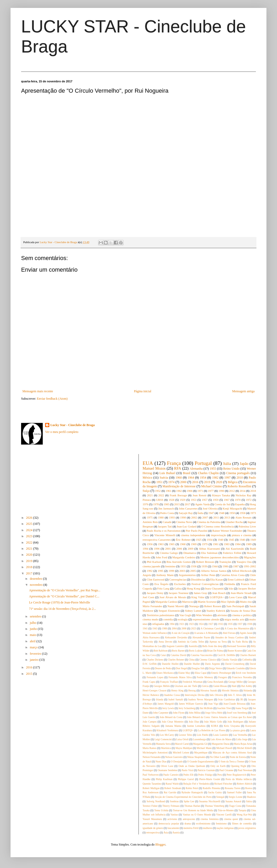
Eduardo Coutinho (236, 668)
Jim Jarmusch (166, 508)
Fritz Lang (163, 588)
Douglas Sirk (198, 668)
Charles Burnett (248, 655)
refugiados (158, 624)
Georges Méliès (162, 686)
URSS (160, 500)
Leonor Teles (185, 735)
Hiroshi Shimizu (230, 690)
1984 (238, 544)
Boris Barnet (178, 651)
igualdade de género (153, 828)
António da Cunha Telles (191, 642)
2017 (30, 573)
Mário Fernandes (152, 606)
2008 (184, 628)
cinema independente (193, 535)
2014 (242, 491)
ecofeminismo (203, 824)
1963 (161, 544)
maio (33, 635)
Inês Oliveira (216, 695)
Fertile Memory (205, 677)
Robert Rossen (213, 606)
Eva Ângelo (161, 584)
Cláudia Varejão (229, 660)
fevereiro (36, 654)
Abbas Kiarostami (209, 549)
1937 (240, 624)
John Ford (161, 557)
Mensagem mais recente (38, 391)
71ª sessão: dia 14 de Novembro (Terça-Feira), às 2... (63, 609)
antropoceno (189, 819)
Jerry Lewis (168, 708)
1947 (211, 513)
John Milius (195, 713)
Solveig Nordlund (156, 801)
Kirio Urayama (232, 726)
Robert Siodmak (173, 788)
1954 (203, 478)
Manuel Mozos (154, 468)
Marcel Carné (182, 744)
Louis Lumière (221, 735)
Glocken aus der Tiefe (186, 686)
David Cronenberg (235, 664)
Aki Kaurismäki (235, 549)
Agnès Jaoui (246, 633)
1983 (227, 544)
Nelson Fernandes (152, 757)
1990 (221, 491)
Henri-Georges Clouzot (155, 690)
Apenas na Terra (218, 642)
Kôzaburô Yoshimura (167, 730)
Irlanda (159, 699)
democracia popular (169, 824)
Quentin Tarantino (152, 784)
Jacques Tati (165, 526)
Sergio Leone (236, 797)
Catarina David (178, 655)
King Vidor (198, 597)
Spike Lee (189, 801)
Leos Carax (236, 597)
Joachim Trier (224, 708)
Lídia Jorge (242, 739)
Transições (225, 562)
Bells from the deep (212, 646)
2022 (30, 542)
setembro (36, 616)
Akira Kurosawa (151, 637)
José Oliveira (210, 508)
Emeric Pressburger (221, 673)
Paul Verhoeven (151, 775)
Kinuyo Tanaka (221, 495)
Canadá (167, 522)
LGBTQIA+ (217, 597)
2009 (190, 549)
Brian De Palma (215, 651)
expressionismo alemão (206, 619)
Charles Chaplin (208, 473)
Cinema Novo (184, 522)
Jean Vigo (213, 704)
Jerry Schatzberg (187, 708)
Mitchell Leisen (181, 753)
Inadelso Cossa (172, 695)
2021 (30, 549)
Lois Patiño (203, 735)
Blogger (160, 845)
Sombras (174, 801)
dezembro (36, 579)
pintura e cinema (242, 535)
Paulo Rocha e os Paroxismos (164, 531)
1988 (164, 628)
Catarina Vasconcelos (202, 655)
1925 (199, 540)
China (192, 660)
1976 (146, 504)
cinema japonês (152, 566)
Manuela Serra (163, 744)
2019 (30, 561)
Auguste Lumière (175, 646)
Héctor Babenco (151, 695)
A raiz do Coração (181, 633)
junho (34, 629)
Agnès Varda (202, 504)
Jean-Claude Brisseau (235, 704)
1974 (171, 482)
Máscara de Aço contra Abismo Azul (232, 753)
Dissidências (198, 579)
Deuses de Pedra (163, 668)
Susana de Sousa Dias (243, 611)
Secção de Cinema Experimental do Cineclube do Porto (183, 797)
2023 (30, 536)
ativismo (222, 615)
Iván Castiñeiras (227, 699)
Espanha (240, 504)
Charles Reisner (176, 660)
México (148, 478)
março (34, 647)
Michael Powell (224, 748)
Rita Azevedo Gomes (179, 562)
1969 (194, 544)
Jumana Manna (173, 726)
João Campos (150, 722)
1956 (150, 544)
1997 (227, 478)
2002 (194, 517)
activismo (172, 819)
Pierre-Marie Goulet (210, 779)
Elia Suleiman (209, 553)
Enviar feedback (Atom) (52, 399)
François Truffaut (169, 682)
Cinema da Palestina (209, 522)
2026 (30, 518)
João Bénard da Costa (171, 717)
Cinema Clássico (208, 660)
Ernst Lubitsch (236, 579)
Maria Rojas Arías (243, 744)
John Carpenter (161, 713)
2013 (227, 517)
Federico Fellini (232, 553)
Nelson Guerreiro (174, 757)
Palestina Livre (247, 526)
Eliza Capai (201, 673)
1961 (169, 491)
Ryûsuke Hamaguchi (192, 792)
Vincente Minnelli (165, 535)
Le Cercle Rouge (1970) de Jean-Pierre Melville (59, 602)
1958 (243, 513)
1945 (231, 540)
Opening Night (238, 766)
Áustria (176, 832)
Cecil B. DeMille (226, 655)
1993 (172, 517)
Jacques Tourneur (179, 593)
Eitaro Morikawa (165, 673)
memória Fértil (191, 828)
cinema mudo (151, 619)
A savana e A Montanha (206, 633)
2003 (182, 571)
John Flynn (178, 713)
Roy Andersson (151, 792)
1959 (216, 500)
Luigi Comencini (163, 739)
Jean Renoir (200, 495)
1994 (146, 549)
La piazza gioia (238, 730)
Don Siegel (181, 668)
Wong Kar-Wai (244, 815)
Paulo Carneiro (171, 775)
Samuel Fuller (235, 792)
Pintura (147, 500)
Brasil (187, 473)
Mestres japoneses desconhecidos (219, 557)
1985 (166, 504)
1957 (205, 500)
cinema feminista (209, 819)
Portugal (203, 463)
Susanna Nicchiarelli (210, 801)
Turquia (242, 810)
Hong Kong (194, 588)
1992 (150, 571)
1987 (236, 566)
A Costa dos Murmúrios (237, 628)
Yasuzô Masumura (152, 819)
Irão (231, 588)
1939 (204, 566)
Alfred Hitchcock (242, 571)
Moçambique (201, 753)
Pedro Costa (167, 513)
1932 (220, 624)
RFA (178, 468)
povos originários (247, 828)
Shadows (251, 797)
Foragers (223, 677)
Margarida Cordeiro (184, 557)
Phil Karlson (154, 562)
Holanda (248, 690)
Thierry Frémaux (171, 806)
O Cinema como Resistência (218, 526)
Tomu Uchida (161, 810)
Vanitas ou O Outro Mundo (197, 815)
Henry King (177, 690)
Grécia (205, 686)
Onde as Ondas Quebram (192, 766)
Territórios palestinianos (161, 615)
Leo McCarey (167, 735)
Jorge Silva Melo (214, 713)
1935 (230, 624)
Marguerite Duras (221, 744)
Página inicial (143, 391)
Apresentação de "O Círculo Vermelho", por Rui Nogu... (65, 590)
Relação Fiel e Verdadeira (197, 784)
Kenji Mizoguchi (232, 508)
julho (34, 623)
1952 (158, 491)
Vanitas (174, 815)
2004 (174, 628)
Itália (227, 464)
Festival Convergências (205, 584)
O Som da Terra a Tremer (231, 761)
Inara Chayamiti (214, 588)
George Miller (235, 682)
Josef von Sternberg (237, 713)
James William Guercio (191, 704)
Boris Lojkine (196, 651)
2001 (168, 549)
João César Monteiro (173, 722)
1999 (171, 571)
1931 (183, 566)
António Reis (150, 522)
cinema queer (231, 819)
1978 (156, 504)
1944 (215, 566)
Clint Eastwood (156, 579)
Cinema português (238, 473)
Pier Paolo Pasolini (197, 531)
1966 (190, 491)
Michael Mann (204, 748)
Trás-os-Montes (226, 810)
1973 (253, 513)
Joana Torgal (242, 708)
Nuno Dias (161, 761)
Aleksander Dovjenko (176, 637)
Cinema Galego (169, 553)
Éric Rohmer (183, 540)
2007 (205, 517)
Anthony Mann (165, 575)
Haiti (234, 686)
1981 (216, 544)
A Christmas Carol (210, 628)
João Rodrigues (235, 722)
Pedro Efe (188, 775)
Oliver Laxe (167, 766)
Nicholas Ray (243, 495)
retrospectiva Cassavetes (157, 540)
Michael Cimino (211, 486)
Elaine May (184, 673)
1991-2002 (250, 566)
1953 (194, 500)
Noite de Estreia (238, 757)
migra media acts (234, 619)
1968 (183, 544)
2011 (216, 517)
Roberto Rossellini (239, 486)
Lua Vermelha (240, 735)
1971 (200, 491)
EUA (148, 463)
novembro (37, 585)
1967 (227, 500)
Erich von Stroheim (246, 673)
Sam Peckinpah (235, 606)
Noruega (194, 606)
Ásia (166, 832)
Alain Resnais (243, 517)
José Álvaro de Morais (173, 597)
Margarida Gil (200, 744)
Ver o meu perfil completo (62, 432)
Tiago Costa (235, 806)
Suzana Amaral (233, 801)
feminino (170, 566)
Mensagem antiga (243, 391)
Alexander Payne (201, 637)
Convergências (178, 579)
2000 (183, 482)
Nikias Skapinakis (196, 757)
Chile (253, 575)
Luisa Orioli (182, 739)
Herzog (192, 690)
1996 (157, 549)
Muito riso (246, 602)
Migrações (250, 557)
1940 (221, 540)
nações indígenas (225, 828)
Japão (244, 464)
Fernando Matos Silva (180, 677)
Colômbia (247, 660)
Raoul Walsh (172, 784)
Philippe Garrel (186, 779)
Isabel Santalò (176, 699)
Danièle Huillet (192, 664)
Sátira (249, 801)
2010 (240, 478)
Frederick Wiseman (193, 682)
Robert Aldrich (245, 784)
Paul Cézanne (226, 770)
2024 (30, 530)
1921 (182, 624)
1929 (183, 500)
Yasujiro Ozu (244, 562)
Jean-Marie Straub (241, 593)
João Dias (194, 722)
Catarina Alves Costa (233, 575)
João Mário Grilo (213, 722)
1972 (249, 500)
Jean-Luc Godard (187, 526)
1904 (172, 624)
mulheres (207, 828)
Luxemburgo (200, 739)
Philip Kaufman (164, 779)
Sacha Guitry (215, 792)
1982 (215, 478)
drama (188, 824)
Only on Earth (218, 766)
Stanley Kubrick (216, 611)
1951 (159, 482)
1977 (211, 491)
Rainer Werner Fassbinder (227, 531)
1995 (161, 571)
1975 (150, 517)
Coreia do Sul (222, 504)
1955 (213, 469)
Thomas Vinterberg (215, 806)
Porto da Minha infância (239, 779)
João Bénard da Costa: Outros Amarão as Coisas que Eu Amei (220, 717)
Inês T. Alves (235, 695)
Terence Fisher (150, 806)
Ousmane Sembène (167, 770)
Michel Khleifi (244, 748)
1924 (201, 624)
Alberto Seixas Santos (214, 571)
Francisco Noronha (242, 677)
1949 (253, 540)
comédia (168, 619)
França (174, 463)
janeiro (35, 660)
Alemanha (196, 469)
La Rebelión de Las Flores (211, 730)
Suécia (164, 478)
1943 (155, 628)
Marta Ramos (150, 748)
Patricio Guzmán (206, 770)
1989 (249, 544)
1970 (238, 500)
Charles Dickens (155, 660)
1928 (171, 500)
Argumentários (187, 575)
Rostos (249, 788)
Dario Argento (212, 664)
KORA (215, 726)
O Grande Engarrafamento (200, 761)
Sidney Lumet (193, 611)
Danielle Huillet (170, 664)
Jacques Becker (247, 588)
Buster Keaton (235, 651)
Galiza (178, 588)
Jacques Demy (155, 593)
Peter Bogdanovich (236, 775)
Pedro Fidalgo (205, 775)
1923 (191, 624)
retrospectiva (153, 832)
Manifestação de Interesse (179, 486)
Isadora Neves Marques (201, 699)
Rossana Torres (233, 788)
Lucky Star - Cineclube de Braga (73, 425)
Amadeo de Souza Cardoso (229, 637)
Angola (147, 575)
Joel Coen (149, 597)
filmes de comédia (242, 824)
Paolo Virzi (188, 770)
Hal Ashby (247, 686)
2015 (30, 674)
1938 (249, 624)
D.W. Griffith (150, 664)
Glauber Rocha (234, 522)
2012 (232, 491)
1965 (172, 544)
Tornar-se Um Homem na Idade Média (193, 810)
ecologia (183, 619)
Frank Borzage (178, 495)
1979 (205, 544)
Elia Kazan (217, 579)
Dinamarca (190, 553)
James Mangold (166, 704)
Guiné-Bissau (220, 686)
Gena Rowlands (216, 682)
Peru (220, 775)
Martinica (166, 748)
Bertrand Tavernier (237, 646)
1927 (211, 624)
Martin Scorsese (207, 602)
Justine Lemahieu (196, 726)
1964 (191, 478)
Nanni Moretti (176, 606)
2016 (30, 667)
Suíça (146, 491)
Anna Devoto (165, 642)
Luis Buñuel (167, 473)
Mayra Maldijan (184, 748)
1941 (145, 628)
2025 (30, 524)
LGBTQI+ (188, 730)
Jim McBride (206, 708)
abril (33, 641)
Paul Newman (245, 770)
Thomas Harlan (192, 806)
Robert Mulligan (151, 788)
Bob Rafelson (161, 651)
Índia (200, 513)
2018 (30, 567)
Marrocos (187, 602)
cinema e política (242, 615)
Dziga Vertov (216, 668)
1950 (232, 513)
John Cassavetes (188, 508)
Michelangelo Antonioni (155, 753)
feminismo (221, 824)
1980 (161, 517)
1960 (179, 478)
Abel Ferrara (229, 633)
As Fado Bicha (240, 642)
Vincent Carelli (224, 815)
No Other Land (217, 757)
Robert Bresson (205, 562)
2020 (30, 555)
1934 (210, 540)
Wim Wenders (204, 615)
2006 (179, 549)
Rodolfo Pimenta (211, 788)
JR (242, 699)
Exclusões (180, 584)
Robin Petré (192, 788)
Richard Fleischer (223, 784)
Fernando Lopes (155, 677)
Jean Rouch (219, 593)
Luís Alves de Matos (221, 739)
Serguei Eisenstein (169, 611)
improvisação (219, 535)
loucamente (173, 828)
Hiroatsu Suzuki (209, 690)
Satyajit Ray (186, 513)
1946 (242, 540)
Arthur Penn (208, 575)
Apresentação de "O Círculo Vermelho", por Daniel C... (64, 596)
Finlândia (230, 584)
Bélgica (233, 482)
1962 (179, 491)
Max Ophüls (228, 602)
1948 (222, 513)
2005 (193, 571)
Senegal (220, 797)
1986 (225, 566)
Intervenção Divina (195, 695)
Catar (163, 655)
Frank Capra (149, 682)
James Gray (200, 593)
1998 (183, 517)
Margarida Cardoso (166, 602)
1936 (194, 566)
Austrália (193, 646)
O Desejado (177, 761)
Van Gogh (185, 615)
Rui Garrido (170, 792)
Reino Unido (231, 469)
